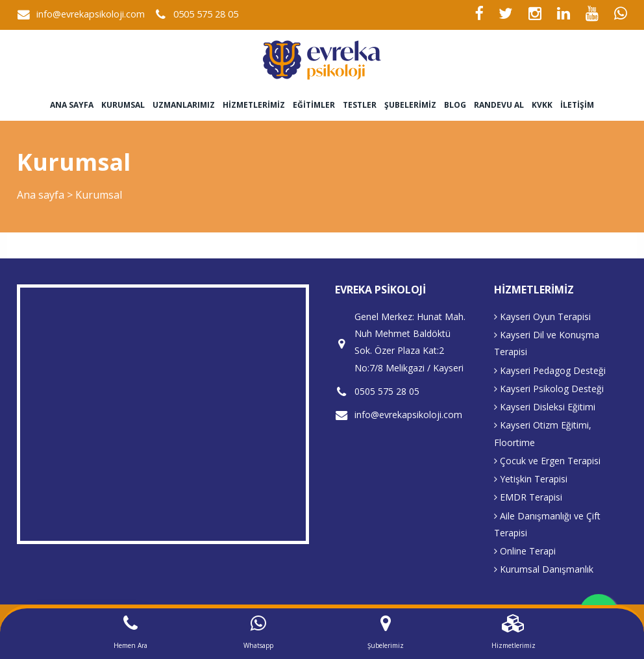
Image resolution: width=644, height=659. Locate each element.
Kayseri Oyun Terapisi (542, 317)
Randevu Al (499, 105)
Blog (455, 105)
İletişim (577, 105)
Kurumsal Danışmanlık (544, 569)
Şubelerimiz (410, 105)
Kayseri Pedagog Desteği (550, 370)
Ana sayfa (72, 105)
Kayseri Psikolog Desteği (549, 389)
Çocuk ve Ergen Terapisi (547, 461)
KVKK (542, 105)
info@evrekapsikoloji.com (91, 14)
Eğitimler (314, 105)
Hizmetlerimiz (254, 105)
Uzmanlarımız (184, 105)
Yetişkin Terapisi (531, 479)
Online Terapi (525, 551)
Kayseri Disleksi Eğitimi (545, 407)
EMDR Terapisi (528, 497)
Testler (360, 105)
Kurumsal (123, 105)
